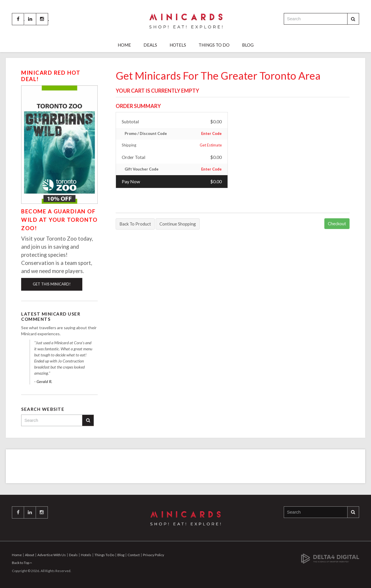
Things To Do (214, 45)
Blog (248, 45)
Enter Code (211, 133)
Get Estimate (211, 145)
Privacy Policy (153, 555)
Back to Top (22, 563)
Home (124, 45)
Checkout (337, 224)
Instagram (42, 19)
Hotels (178, 45)
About (30, 555)
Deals (150, 45)
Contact (134, 555)
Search (353, 19)
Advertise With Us (52, 555)
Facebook (18, 19)
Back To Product (135, 224)
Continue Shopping (178, 224)
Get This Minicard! (52, 284)
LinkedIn (30, 19)
